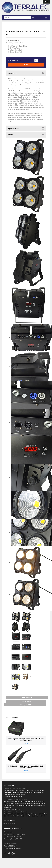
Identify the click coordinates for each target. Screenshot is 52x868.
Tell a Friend (26, 701)
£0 (46, 2)
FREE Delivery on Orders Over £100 (16, 799)
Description (26, 73)
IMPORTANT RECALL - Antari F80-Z (16, 789)
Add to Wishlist (27, 698)
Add (26, 65)
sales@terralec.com (16, 848)
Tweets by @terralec (9, 823)
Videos (26, 134)
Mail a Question (25, 705)
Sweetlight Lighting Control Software (15, 812)
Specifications (26, 128)
